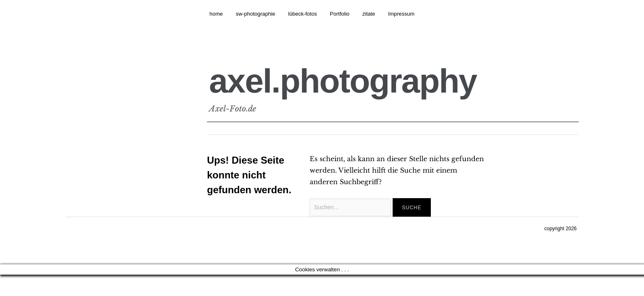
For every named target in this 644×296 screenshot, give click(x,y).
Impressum (401, 14)
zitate (369, 14)
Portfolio (340, 14)
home (216, 14)
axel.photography (343, 81)
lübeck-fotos (303, 14)
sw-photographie (255, 14)
